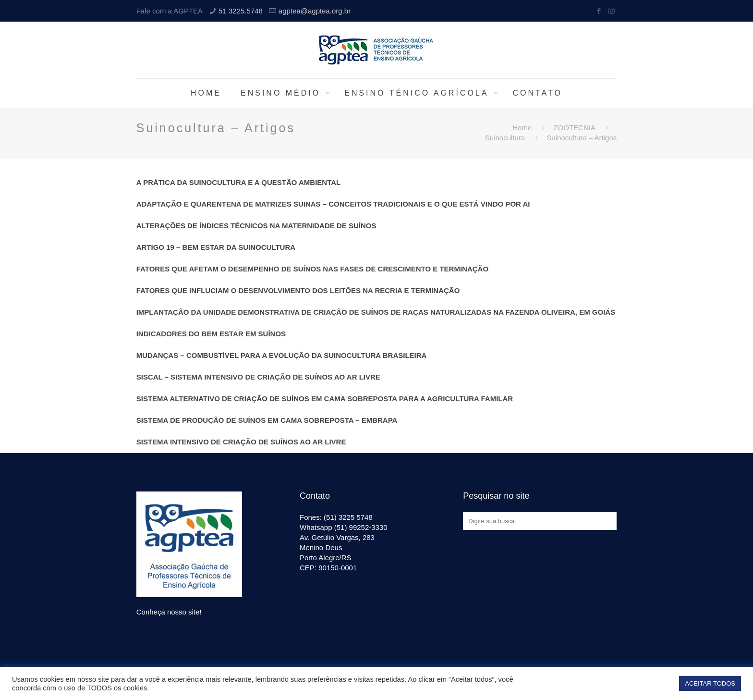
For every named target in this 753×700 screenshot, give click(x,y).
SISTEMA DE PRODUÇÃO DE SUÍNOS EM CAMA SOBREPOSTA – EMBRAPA (267, 420)
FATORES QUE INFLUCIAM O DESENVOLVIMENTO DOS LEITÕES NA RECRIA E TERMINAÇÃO (298, 290)
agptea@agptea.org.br (315, 11)
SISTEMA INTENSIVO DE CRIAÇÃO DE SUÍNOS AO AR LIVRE (241, 442)
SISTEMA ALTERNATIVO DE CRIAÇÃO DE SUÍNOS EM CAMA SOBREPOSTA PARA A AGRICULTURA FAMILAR (325, 399)
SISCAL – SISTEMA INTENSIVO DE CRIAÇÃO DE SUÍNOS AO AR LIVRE (258, 377)
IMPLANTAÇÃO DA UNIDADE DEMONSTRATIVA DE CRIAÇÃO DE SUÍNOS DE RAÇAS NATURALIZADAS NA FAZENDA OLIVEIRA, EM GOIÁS (376, 312)
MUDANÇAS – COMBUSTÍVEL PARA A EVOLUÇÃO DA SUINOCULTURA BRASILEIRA (282, 355)
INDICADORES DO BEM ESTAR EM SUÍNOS (211, 334)
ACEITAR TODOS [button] (710, 683)
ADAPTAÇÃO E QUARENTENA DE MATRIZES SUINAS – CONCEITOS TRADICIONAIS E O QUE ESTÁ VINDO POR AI (333, 204)
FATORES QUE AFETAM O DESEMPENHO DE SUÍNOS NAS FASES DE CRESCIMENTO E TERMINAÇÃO (312, 269)
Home (522, 128)
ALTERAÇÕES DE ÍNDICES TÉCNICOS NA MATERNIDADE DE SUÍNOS (256, 226)
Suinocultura (505, 138)
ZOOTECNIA (574, 128)
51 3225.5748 (241, 11)
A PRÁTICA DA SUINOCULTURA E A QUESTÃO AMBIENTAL (239, 182)
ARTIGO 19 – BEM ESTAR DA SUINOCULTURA (216, 247)
